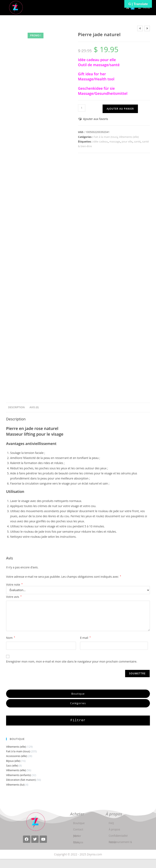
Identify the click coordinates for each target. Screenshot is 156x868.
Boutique (78, 694)
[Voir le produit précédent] (140, 28)
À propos (114, 829)
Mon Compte (78, 842)
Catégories (78, 703)
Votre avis (14, 597)
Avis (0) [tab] (34, 407)
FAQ (111, 823)
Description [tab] (16, 407)
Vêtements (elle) (129, 137)
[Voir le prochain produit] (147, 28)
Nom (11, 638)
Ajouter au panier (120, 109)
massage (115, 141)
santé (137, 141)
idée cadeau (100, 141)
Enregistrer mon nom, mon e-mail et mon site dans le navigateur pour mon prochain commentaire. (72, 661)
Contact (78, 829)
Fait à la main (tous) (106, 137)
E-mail (85, 638)
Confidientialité (118, 836)
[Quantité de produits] (82, 108)
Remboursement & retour (120, 842)
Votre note (14, 585)
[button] (93, 119)
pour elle (127, 141)
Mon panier (77, 836)
